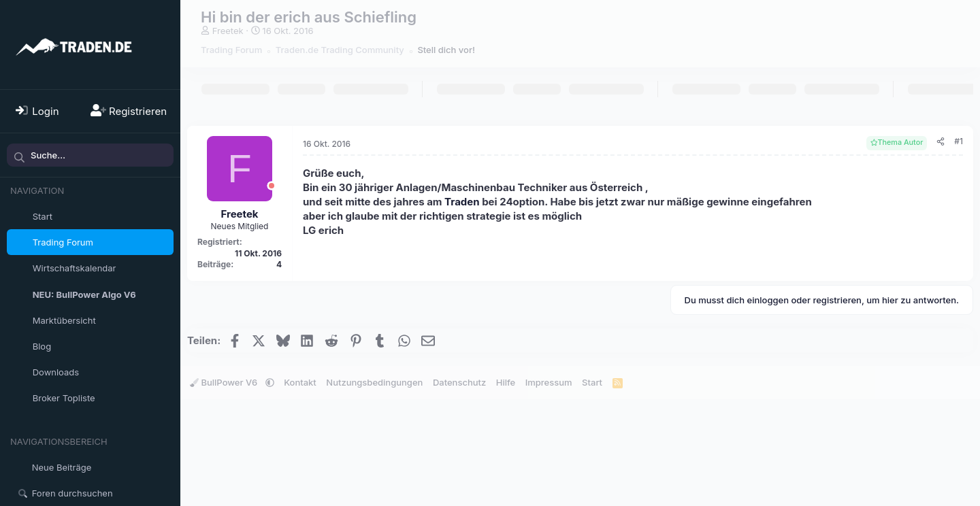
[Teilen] (941, 142)
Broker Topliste (64, 398)
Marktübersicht (64, 320)
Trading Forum (63, 242)
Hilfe (506, 382)
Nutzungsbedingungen (374, 382)
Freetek (228, 31)
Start (43, 216)
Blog (42, 346)
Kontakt (300, 382)
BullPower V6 (225, 382)
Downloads (56, 372)
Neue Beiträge (62, 467)
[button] (166, 372)
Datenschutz (459, 382)
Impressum (549, 382)
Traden (462, 202)
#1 (959, 141)
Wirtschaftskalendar (75, 268)
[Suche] (90, 155)
